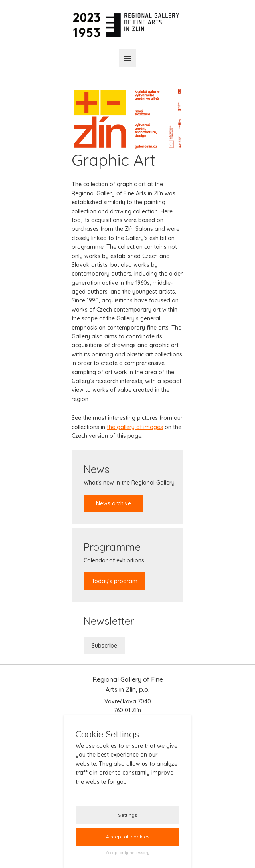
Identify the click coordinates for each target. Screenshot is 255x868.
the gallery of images (135, 427)
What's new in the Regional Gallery (129, 487)
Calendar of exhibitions (115, 565)
